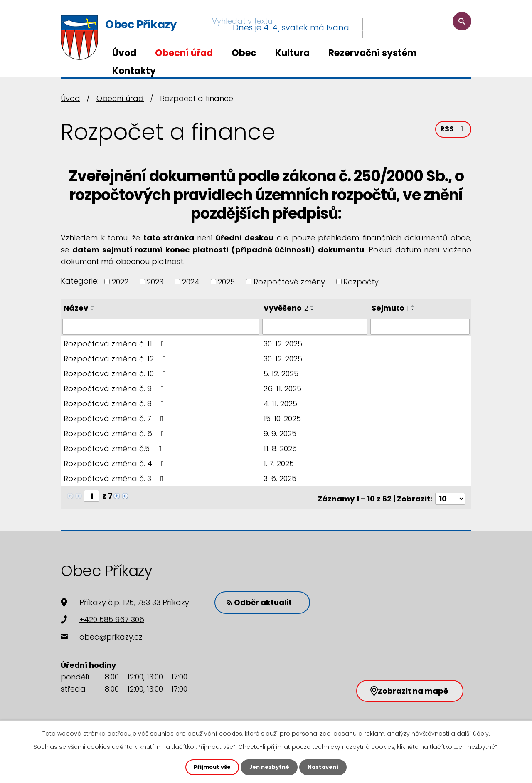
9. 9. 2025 (280, 433)
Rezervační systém (372, 53)
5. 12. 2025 (281, 373)
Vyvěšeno (286, 308)
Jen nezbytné (269, 767)
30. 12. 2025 (283, 343)
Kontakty (134, 71)
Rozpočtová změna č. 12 (116, 358)
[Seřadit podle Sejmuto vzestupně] (414, 306)
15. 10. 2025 (283, 418)
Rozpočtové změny (289, 282)
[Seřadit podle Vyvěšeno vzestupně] (313, 306)
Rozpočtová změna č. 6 (116, 433)
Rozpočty (361, 282)
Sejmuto (391, 308)
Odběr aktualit (264, 598)
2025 (226, 282)
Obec (244, 53)
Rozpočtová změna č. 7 (115, 418)
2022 (120, 282)
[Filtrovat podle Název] (161, 326)
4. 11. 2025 (281, 403)
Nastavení (326, 767)
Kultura (292, 53)
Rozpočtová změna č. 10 (116, 373)
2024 (191, 282)
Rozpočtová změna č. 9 (115, 388)
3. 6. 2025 (280, 478)
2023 (155, 282)
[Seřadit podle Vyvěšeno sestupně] (313, 309)
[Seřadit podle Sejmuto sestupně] (414, 309)
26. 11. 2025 (283, 388)
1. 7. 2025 (279, 463)
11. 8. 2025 (281, 448)
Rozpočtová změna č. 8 (115, 403)
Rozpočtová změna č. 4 (116, 463)
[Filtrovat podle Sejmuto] (420, 326)
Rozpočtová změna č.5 (114, 448)
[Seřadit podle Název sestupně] (93, 309)
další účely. (473, 733)
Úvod (124, 53)
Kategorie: (80, 281)
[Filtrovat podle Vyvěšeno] (315, 326)
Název (76, 308)
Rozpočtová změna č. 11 (116, 343)
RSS (453, 132)
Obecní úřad (184, 53)
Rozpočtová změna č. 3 (115, 478)
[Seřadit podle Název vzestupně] (93, 306)
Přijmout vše (209, 767)
